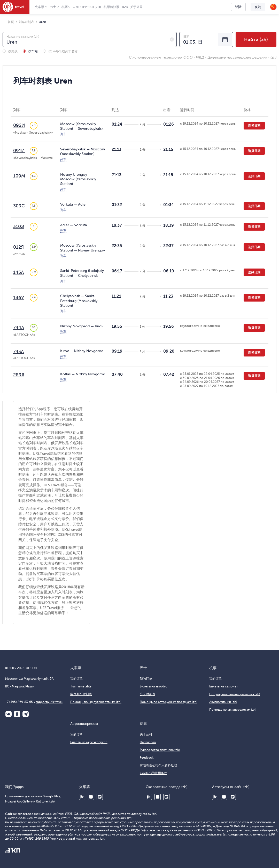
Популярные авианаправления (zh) (235, 694)
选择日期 (254, 126)
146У (19, 298)
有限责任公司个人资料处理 (158, 765)
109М (19, 176)
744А (19, 328)
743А (19, 352)
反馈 (258, 7)
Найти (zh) (256, 39)
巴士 (53, 7)
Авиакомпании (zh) (223, 702)
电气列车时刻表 (81, 694)
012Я (18, 247)
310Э (19, 226)
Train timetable (81, 686)
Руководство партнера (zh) (160, 750)
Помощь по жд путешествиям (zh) (96, 702)
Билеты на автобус (154, 686)
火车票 (40, 7)
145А (19, 272)
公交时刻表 (148, 694)
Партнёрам (148, 742)
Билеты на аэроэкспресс (89, 742)
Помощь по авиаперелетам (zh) (233, 710)
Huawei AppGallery (91, 797)
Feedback (147, 758)
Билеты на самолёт (224, 686)
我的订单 (76, 679)
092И (19, 125)
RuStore (100, 797)
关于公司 (137, 7)
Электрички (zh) (87, 7)
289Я (19, 375)
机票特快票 (111, 7)
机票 (65, 7)
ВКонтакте (9, 714)
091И (19, 151)
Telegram (26, 714)
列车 (63, 134)
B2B (125, 7)
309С (19, 206)
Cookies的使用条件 (153, 773)
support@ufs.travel (49, 702)
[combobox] (90, 39)
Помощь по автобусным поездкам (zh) (169, 702)
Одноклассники (17, 714)
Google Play (82, 797)
